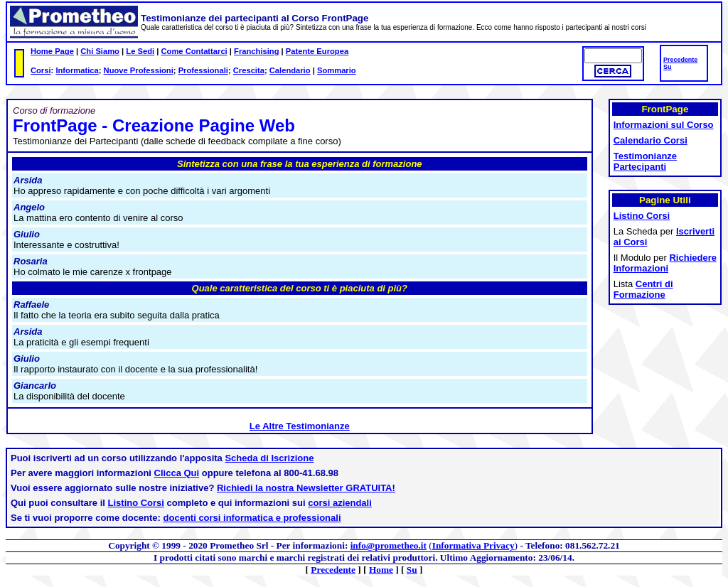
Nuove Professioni (139, 70)
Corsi (41, 70)
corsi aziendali (340, 503)
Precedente (680, 60)
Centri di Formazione (643, 289)
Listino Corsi (136, 503)
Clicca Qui (177, 473)
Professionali (203, 70)
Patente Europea (317, 51)
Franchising (256, 51)
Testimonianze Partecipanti (645, 161)
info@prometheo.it (389, 545)
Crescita (249, 70)
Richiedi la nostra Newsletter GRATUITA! (306, 488)
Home (381, 570)
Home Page (52, 51)
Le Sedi (140, 51)
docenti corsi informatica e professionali (252, 518)
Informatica (77, 70)
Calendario (290, 70)
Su (667, 67)
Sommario (337, 70)
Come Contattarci (194, 51)
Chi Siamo (100, 51)
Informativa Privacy (473, 545)
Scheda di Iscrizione (269, 458)
